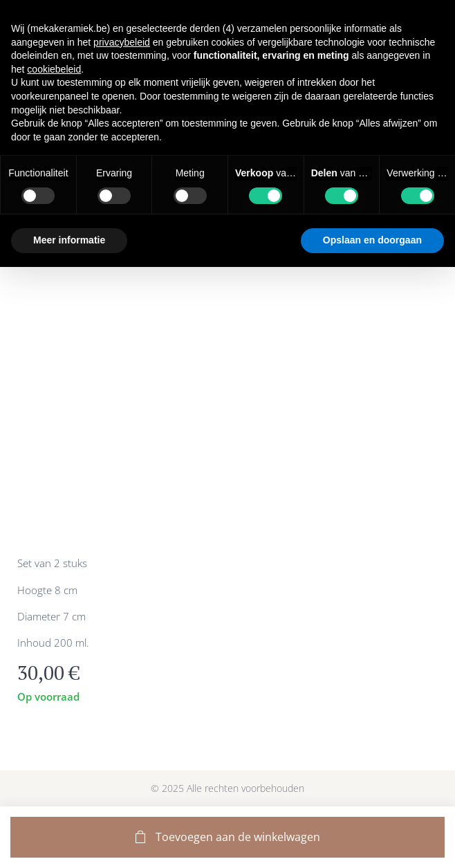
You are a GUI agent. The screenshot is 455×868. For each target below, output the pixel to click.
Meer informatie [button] (69, 240)
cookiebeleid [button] (54, 69)
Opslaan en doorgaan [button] (372, 240)
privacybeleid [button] (122, 42)
